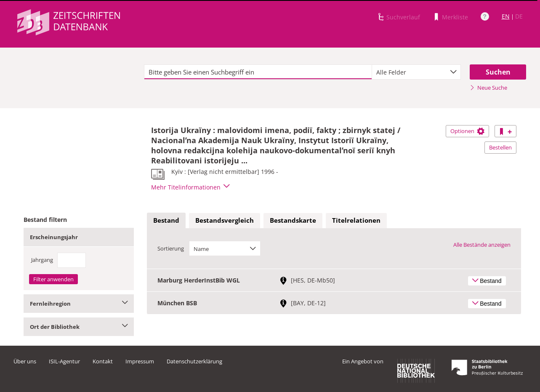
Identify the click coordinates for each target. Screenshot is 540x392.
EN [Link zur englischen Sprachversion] (506, 16)
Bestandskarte (293, 220)
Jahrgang (42, 260)
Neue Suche (488, 88)
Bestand (166, 220)
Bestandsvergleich (225, 220)
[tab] (166, 221)
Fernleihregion (79, 304)
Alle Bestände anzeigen (482, 245)
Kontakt (103, 361)
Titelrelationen (356, 220)
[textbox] (258, 72)
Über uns (25, 361)
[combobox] (416, 72)
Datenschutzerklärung (194, 361)
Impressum (140, 361)
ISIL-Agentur (64, 361)
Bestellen (500, 147)
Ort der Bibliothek (79, 327)
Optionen (467, 131)
